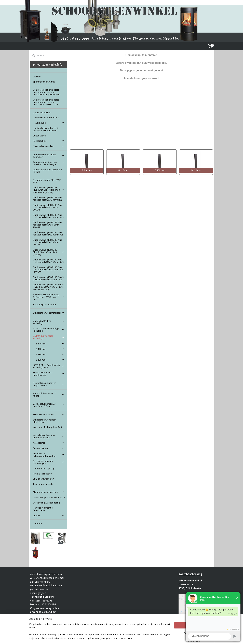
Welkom (37, 77)
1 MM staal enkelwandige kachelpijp (49, 330)
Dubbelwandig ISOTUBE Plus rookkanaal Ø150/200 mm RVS (48, 233)
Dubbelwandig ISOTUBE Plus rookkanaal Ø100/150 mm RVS (48, 216)
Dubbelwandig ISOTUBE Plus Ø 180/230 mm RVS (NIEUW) (49, 252)
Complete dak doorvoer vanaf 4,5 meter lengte (49, 163)
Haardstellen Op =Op (44, 469)
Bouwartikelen (49, 448)
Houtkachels (49, 123)
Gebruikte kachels (42, 113)
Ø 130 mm (50, 354)
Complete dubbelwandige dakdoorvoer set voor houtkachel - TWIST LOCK (46, 102)
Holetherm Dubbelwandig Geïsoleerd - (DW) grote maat (49, 297)
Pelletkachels (49, 141)
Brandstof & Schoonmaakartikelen (49, 455)
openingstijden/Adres (44, 82)
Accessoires (49, 443)
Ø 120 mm (50, 349)
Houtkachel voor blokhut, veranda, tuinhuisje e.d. (46, 129)
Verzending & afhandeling (46, 503)
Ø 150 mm (50, 360)
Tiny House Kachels (43, 484)
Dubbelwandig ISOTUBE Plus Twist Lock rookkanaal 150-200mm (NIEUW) (49, 190)
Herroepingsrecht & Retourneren (43, 509)
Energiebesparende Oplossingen (49, 462)
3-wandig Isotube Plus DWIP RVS (47, 181)
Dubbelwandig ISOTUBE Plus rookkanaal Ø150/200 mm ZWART (47, 242)
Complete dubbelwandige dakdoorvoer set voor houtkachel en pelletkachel (49, 92)
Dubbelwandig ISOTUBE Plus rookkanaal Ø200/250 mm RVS (48, 261)
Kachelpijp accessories (45, 304)
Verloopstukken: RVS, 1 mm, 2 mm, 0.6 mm (49, 405)
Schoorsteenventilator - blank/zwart (45, 421)
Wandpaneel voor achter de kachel (47, 171)
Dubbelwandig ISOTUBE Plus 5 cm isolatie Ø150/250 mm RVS (48, 278)
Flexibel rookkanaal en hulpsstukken (49, 384)
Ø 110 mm (50, 344)
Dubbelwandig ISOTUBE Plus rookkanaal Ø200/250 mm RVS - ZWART (48, 270)
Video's (49, 515)
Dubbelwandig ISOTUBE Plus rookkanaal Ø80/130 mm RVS (48, 199)
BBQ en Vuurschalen (43, 479)
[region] (99, 631)
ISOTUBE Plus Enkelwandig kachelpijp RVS (49, 366)
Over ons (38, 524)
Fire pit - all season (42, 474)
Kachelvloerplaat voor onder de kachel (49, 436)
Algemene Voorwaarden (49, 492)
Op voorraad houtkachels (46, 118)
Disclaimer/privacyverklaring (49, 497)
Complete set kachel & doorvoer (49, 156)
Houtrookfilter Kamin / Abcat (49, 395)
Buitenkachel (40, 136)
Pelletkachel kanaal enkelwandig (49, 374)
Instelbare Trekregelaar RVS (47, 427)
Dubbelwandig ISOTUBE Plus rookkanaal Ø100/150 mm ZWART (47, 225)
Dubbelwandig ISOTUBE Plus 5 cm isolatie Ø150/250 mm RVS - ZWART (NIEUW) (48, 287)
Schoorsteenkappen (49, 414)
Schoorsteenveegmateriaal (49, 313)
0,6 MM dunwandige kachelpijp (49, 337)
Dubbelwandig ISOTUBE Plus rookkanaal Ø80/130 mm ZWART (47, 207)
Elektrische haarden (49, 146)
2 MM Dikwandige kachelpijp (49, 322)
